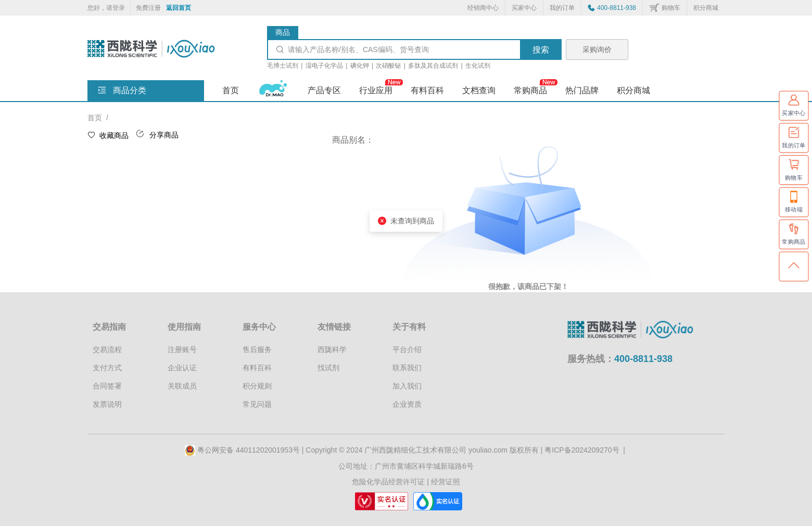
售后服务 (257, 349)
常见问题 (257, 404)
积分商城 (706, 8)
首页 (231, 90)
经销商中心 (483, 8)
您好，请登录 (106, 8)
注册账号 (182, 349)
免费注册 (148, 8)
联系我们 (407, 368)
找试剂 (328, 368)
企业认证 (182, 368)
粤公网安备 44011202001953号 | (245, 450)
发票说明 (107, 404)
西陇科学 (332, 349)
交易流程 (107, 349)
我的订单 (562, 8)
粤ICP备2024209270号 (582, 450)
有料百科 (257, 368)
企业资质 (407, 404)
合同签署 (107, 386)
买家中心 (524, 8)
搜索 (541, 50)
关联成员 (182, 386)
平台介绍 (407, 349)
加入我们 (407, 386)
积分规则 (257, 386)
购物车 (671, 8)
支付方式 (107, 368)
